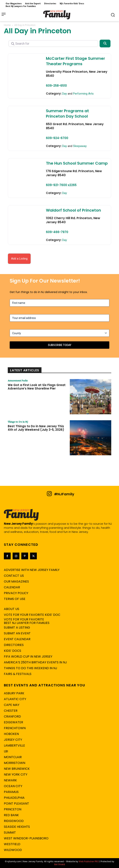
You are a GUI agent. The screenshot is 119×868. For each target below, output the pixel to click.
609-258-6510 (56, 86)
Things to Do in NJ (18, 422)
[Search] (105, 44)
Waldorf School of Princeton (73, 210)
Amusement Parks (18, 380)
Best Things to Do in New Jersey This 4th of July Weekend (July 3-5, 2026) (36, 428)
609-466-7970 (57, 232)
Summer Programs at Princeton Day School (67, 114)
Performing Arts (83, 94)
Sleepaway (80, 146)
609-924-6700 (57, 138)
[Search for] (53, 44)
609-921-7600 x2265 (61, 185)
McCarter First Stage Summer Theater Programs (75, 61)
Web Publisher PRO (89, 861)
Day (65, 94)
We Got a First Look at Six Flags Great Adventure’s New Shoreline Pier (37, 387)
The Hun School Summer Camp (77, 163)
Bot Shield (60, 864)
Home (7, 25)
